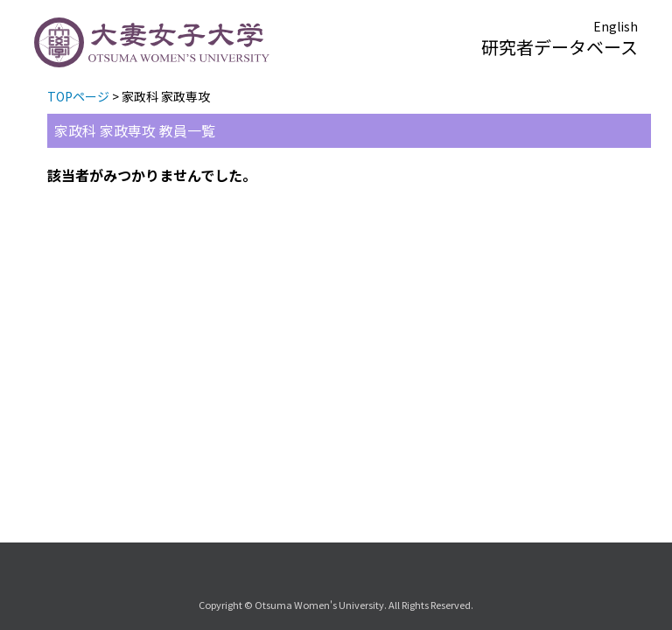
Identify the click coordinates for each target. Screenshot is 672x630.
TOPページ (78, 96)
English (616, 26)
